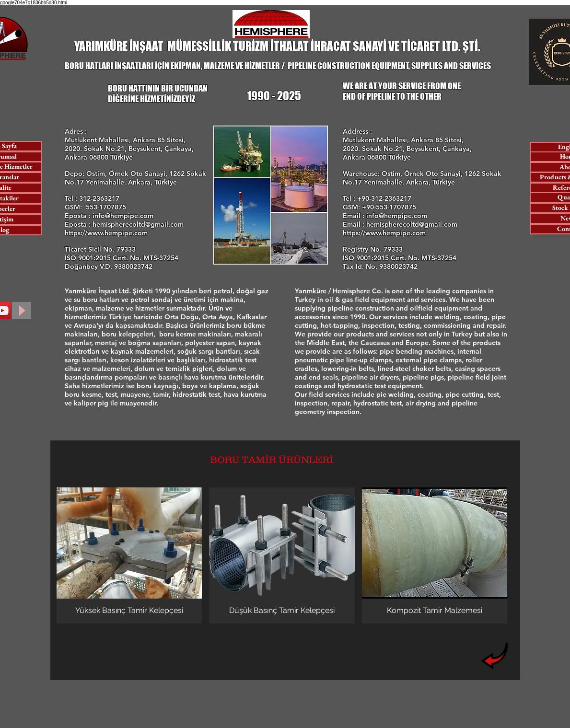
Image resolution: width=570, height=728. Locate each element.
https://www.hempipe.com (106, 233)
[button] (129, 555)
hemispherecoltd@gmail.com (138, 224)
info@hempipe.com (123, 216)
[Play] (22, 311)
